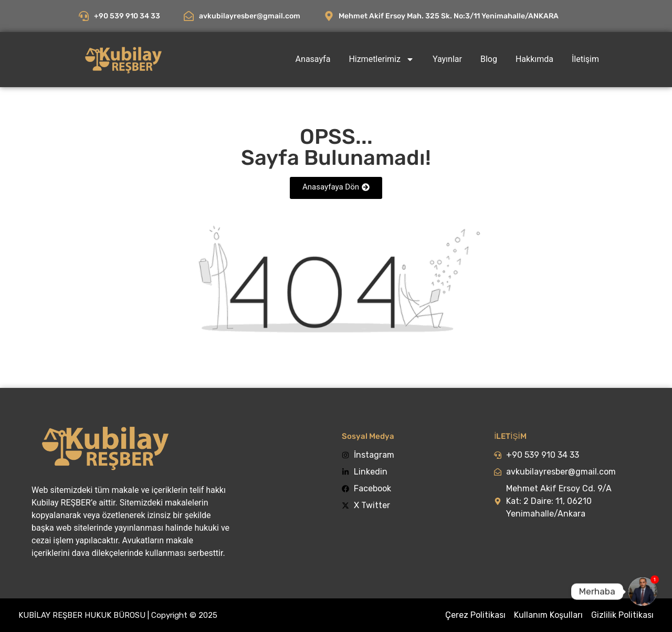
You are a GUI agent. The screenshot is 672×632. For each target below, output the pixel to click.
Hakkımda (534, 59)
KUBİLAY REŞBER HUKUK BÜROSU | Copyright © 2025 (118, 615)
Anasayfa (313, 59)
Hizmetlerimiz (381, 59)
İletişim (585, 59)
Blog (489, 59)
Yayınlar (447, 59)
